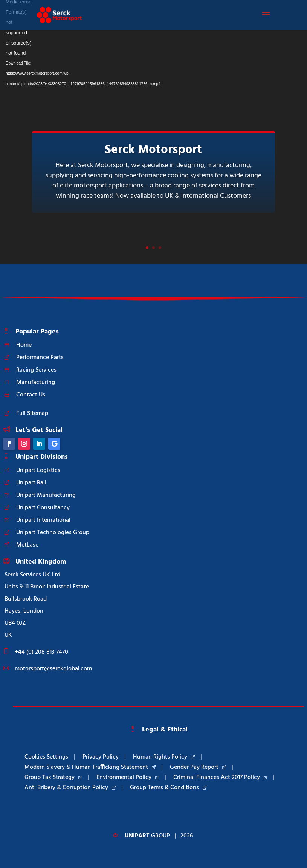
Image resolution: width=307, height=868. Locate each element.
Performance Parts (40, 358)
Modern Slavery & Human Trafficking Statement (90, 767)
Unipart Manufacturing (46, 495)
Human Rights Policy (164, 757)
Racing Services (36, 370)
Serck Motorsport (153, 150)
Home (24, 345)
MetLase (27, 545)
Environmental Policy (128, 777)
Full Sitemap (32, 413)
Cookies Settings (46, 757)
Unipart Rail (31, 483)
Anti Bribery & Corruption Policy (70, 788)
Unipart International (43, 520)
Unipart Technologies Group (53, 533)
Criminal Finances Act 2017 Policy (220, 777)
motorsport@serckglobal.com (53, 669)
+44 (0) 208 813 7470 (41, 652)
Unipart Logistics (38, 470)
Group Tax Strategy (53, 777)
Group (147, 836)
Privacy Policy (101, 757)
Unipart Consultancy (43, 508)
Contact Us (31, 395)
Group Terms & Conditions (168, 788)
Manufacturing (36, 383)
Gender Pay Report (198, 767)
